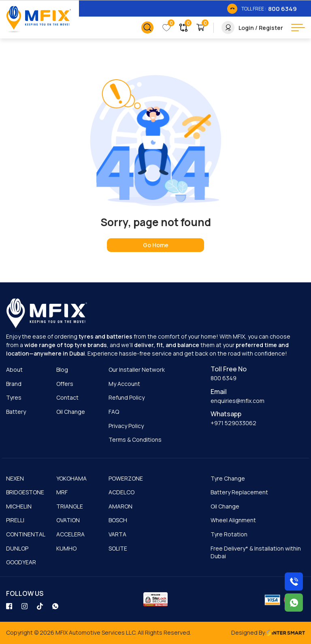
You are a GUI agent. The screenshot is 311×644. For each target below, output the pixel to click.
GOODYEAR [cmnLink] (21, 562)
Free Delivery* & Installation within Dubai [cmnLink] (256, 552)
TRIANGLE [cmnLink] (70, 506)
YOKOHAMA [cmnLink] (71, 478)
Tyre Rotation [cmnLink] (229, 534)
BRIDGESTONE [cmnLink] (25, 492)
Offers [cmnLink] (65, 384)
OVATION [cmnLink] (68, 520)
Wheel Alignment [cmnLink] (233, 520)
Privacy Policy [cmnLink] (126, 426)
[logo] (47, 316)
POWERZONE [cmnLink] (126, 478)
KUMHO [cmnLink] (66, 548)
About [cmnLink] (14, 370)
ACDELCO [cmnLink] (121, 492)
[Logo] (38, 20)
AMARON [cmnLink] (120, 506)
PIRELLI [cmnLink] (15, 520)
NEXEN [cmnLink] (15, 478)
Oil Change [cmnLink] (71, 412)
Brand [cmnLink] (14, 384)
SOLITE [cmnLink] (118, 548)
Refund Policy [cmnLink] (127, 397)
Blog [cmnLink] (62, 370)
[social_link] (10, 605)
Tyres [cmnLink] (14, 397)
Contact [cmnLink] (67, 397)
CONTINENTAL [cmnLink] (26, 534)
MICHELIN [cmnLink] (19, 506)
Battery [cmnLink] (16, 412)
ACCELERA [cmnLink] (70, 534)
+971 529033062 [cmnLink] (233, 423)
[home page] (155, 245)
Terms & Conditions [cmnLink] (135, 440)
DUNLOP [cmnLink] (17, 548)
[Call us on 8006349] (294, 582)
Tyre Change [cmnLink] (228, 478)
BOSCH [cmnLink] (118, 520)
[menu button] (298, 28)
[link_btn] (262, 8)
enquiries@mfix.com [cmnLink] (238, 401)
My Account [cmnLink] (124, 384)
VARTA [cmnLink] (117, 534)
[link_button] (147, 28)
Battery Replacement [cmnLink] (239, 492)
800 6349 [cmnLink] (224, 378)
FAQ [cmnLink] (114, 412)
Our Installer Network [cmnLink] (137, 370)
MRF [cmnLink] (62, 492)
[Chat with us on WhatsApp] (294, 603)
